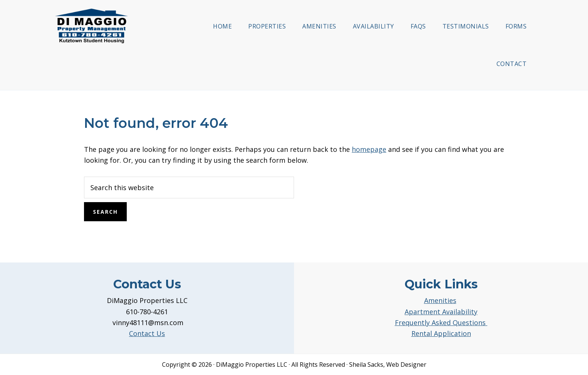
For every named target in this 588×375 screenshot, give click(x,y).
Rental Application (441, 333)
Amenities (440, 300)
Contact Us (147, 333)
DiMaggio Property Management (91, 26)
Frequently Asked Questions (441, 322)
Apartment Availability (441, 312)
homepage (369, 149)
